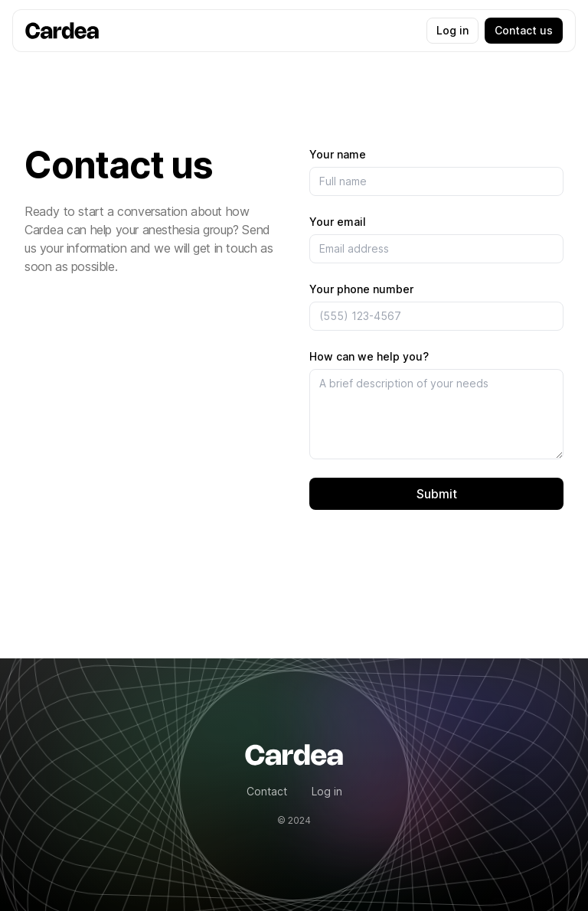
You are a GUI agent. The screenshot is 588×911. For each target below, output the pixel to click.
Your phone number (361, 289)
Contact (267, 791)
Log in (452, 30)
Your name (338, 154)
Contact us (524, 30)
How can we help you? (369, 356)
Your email (338, 222)
